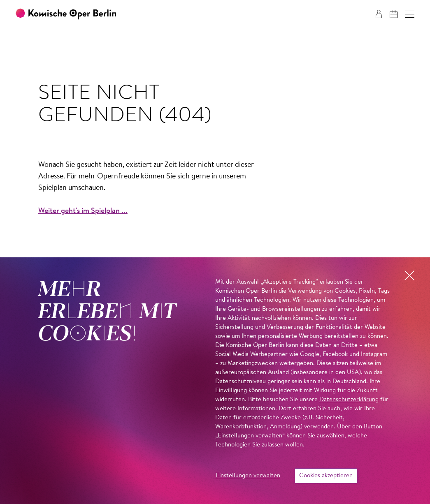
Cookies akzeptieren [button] (326, 476)
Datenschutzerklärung (349, 400)
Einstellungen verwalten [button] (248, 476)
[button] (410, 14)
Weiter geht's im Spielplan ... (83, 211)
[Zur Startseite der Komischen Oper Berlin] (66, 14)
